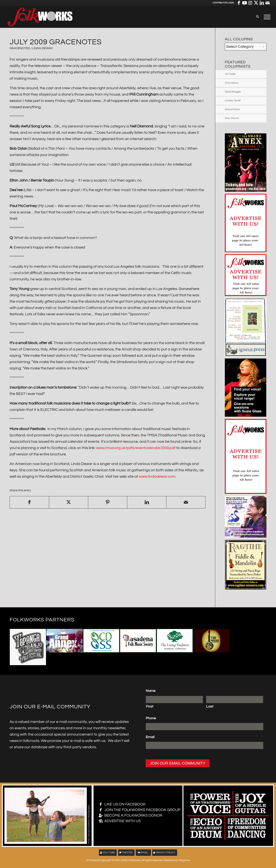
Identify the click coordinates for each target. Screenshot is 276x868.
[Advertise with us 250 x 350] (246, 251)
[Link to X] (256, 3)
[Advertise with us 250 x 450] (246, 493)
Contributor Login (223, 3)
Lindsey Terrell (233, 101)
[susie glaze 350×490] (246, 416)
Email (150, 737)
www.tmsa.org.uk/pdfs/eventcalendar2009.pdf (136, 448)
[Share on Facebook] (29, 502)
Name (151, 691)
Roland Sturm (232, 109)
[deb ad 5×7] (246, 355)
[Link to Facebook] (239, 3)
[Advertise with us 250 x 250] (246, 295)
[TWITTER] (126, 853)
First (150, 707)
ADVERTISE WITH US (122, 821)
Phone (151, 718)
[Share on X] (69, 502)
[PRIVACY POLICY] (165, 853)
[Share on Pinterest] (108, 502)
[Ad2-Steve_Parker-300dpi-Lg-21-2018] (246, 589)
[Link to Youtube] (244, 3)
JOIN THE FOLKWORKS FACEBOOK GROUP (142, 810)
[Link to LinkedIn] (262, 3)
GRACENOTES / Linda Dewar (31, 48)
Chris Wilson (232, 83)
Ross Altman (232, 118)
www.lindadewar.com (157, 477)
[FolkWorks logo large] (40, 17)
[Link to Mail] (268, 3)
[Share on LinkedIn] (147, 502)
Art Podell (230, 74)
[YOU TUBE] (108, 853)
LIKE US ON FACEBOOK (125, 804)
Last (210, 707)
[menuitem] (257, 17)
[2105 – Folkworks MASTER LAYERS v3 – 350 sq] (246, 536)
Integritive (184, 860)
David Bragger (233, 92)
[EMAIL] (143, 853)
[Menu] (266, 17)
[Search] (257, 17)
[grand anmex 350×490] (246, 191)
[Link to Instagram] (250, 3)
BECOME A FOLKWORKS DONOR (133, 815)
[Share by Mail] (186, 502)
